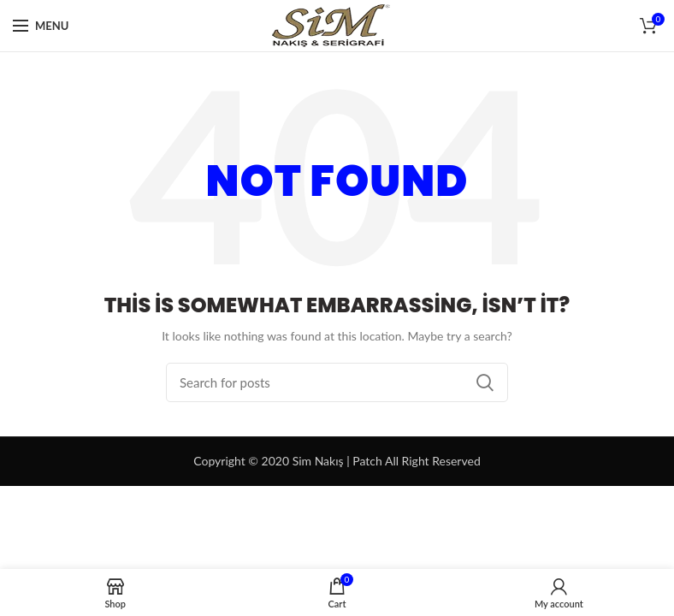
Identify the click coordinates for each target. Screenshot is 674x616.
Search (485, 382)
